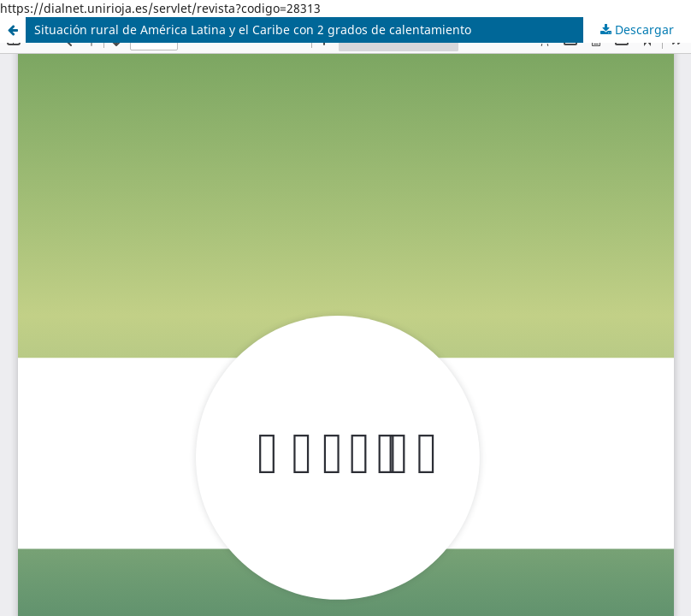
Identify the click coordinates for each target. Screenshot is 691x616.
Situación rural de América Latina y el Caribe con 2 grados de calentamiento (253, 30)
